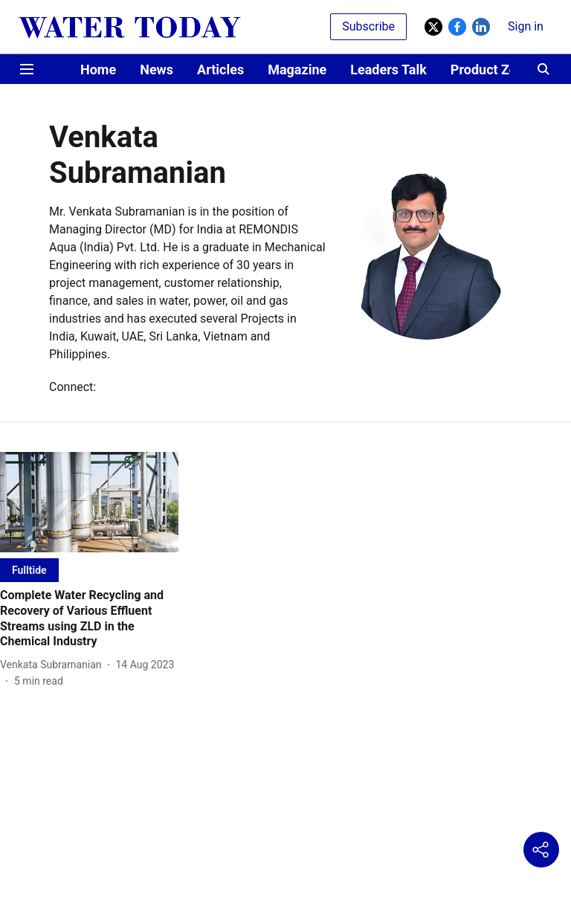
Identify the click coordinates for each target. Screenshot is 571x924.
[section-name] (29, 570)
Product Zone (491, 70)
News (157, 70)
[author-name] (54, 665)
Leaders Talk (388, 70)
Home (98, 70)
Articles (220, 70)
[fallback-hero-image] (89, 502)
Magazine (297, 70)
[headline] (89, 619)
